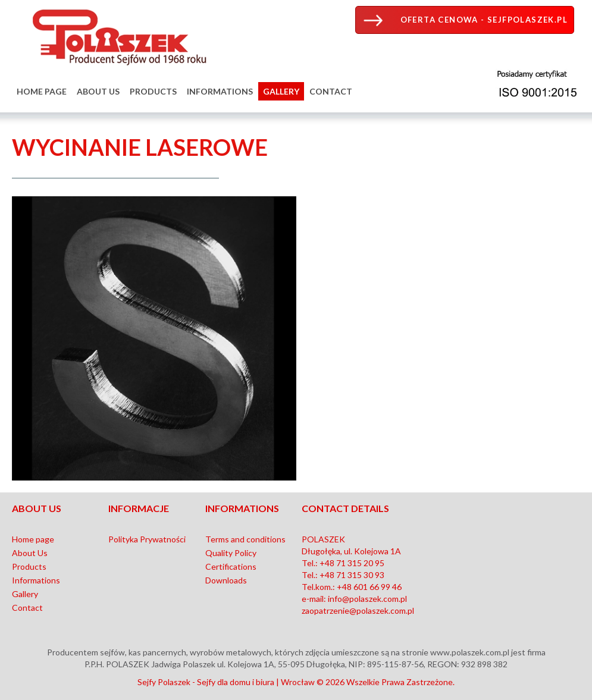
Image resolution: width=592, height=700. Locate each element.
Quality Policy (231, 553)
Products (153, 91)
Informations (220, 91)
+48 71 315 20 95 (352, 563)
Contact (331, 91)
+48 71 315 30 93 (352, 575)
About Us (98, 91)
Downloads (226, 580)
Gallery (281, 91)
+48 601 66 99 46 (369, 587)
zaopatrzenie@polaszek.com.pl (358, 610)
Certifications (231, 566)
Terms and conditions (245, 539)
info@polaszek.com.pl (367, 599)
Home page (42, 91)
